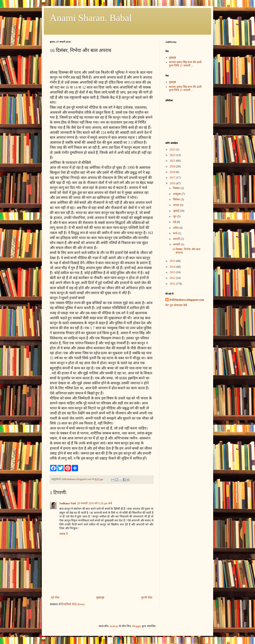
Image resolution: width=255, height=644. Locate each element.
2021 (173, 161)
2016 (173, 183)
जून (175, 216)
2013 (173, 272)
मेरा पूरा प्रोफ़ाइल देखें (176, 305)
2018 (173, 172)
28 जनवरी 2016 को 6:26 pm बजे (95, 503)
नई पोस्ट (55, 598)
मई (175, 222)
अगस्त (177, 205)
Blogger (137, 626)
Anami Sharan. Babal (91, 18)
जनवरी (177, 244)
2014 (173, 267)
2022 (173, 155)
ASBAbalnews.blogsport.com (187, 300)
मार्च (175, 233)
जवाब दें (63, 534)
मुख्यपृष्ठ (100, 598)
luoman (114, 626)
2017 (173, 178)
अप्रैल (176, 228)
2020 (173, 166)
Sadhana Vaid (68, 503)
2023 (173, 150)
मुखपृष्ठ (172, 58)
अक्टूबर (177, 194)
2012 (173, 278)
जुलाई (176, 211)
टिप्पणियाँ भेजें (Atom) (73, 604)
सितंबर (177, 200)
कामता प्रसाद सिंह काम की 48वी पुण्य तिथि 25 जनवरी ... (185, 64)
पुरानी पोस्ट (147, 598)
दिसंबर (177, 188)
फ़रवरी (177, 239)
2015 (173, 261)
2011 (173, 284)
